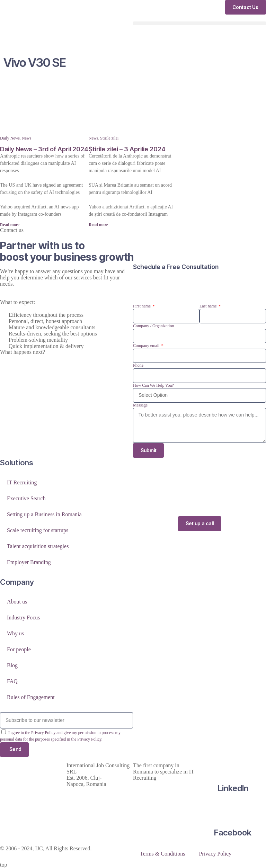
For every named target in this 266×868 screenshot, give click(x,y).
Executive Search (26, 498)
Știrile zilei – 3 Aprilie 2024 (127, 149)
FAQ (12, 682)
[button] (199, 24)
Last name (209, 306)
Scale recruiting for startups (38, 530)
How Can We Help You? (153, 385)
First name (142, 306)
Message (140, 405)
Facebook (233, 833)
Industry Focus (24, 618)
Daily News (10, 138)
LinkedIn (233, 789)
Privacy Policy (215, 854)
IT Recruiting (22, 482)
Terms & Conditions (162, 854)
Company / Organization (153, 326)
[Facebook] (233, 810)
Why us (15, 634)
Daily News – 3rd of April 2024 (44, 149)
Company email (147, 346)
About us (17, 602)
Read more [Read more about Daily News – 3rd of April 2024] (10, 225)
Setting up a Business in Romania (44, 514)
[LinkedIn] (233, 766)
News (26, 138)
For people (19, 650)
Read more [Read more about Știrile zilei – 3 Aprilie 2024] (98, 225)
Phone (138, 365)
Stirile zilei (109, 138)
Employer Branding (29, 562)
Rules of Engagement (31, 697)
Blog (12, 666)
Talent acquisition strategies (38, 546)
